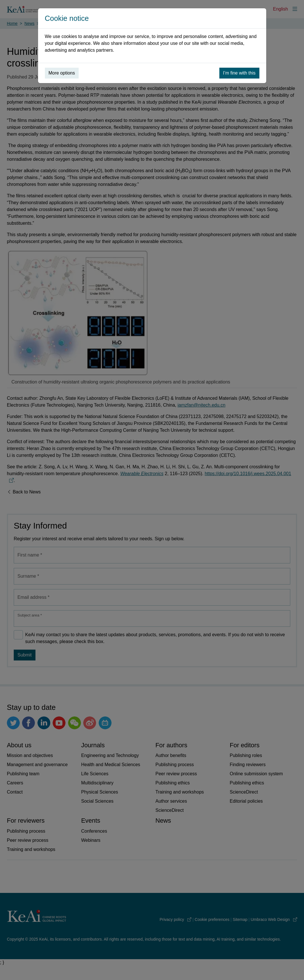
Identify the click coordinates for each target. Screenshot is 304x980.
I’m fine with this (239, 73)
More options (62, 73)
